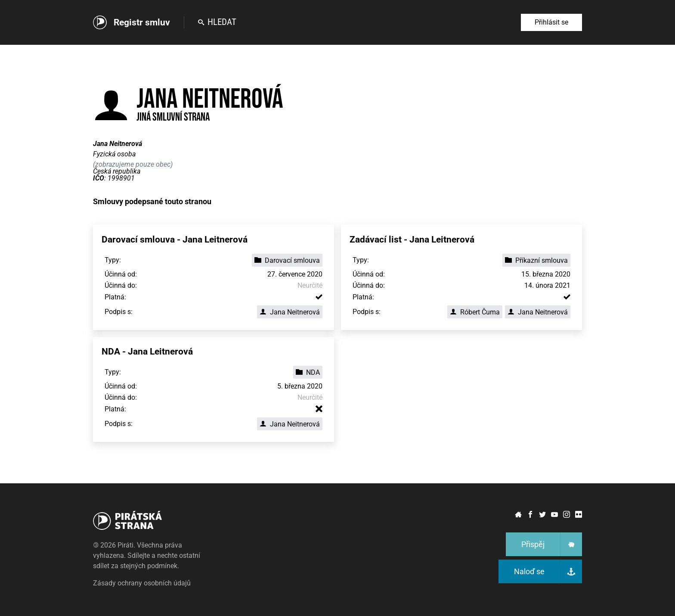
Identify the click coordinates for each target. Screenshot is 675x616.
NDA (308, 372)
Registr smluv (142, 22)
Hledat (217, 22)
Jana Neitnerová (290, 312)
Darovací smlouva (287, 260)
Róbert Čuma (475, 312)
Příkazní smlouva (536, 260)
